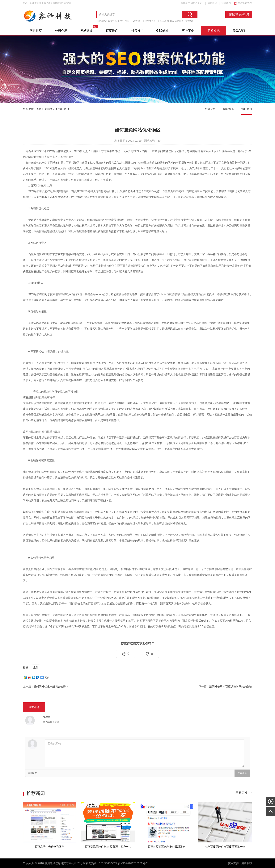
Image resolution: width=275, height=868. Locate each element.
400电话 (189, 21)
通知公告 (210, 109)
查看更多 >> (244, 793)
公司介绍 (61, 31)
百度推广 (185, 3)
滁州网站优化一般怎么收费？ (51, 686)
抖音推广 (137, 31)
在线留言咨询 (239, 15)
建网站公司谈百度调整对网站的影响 (231, 686)
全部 (36, 667)
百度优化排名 (177, 21)
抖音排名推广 (125, 21)
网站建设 (212, 3)
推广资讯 (64, 109)
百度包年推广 (149, 21)
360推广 (137, 21)
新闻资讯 (214, 31)
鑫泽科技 (112, 21)
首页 (39, 109)
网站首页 (36, 31)
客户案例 (188, 31)
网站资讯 (229, 109)
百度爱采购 (163, 21)
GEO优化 (197, 3)
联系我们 (226, 3)
